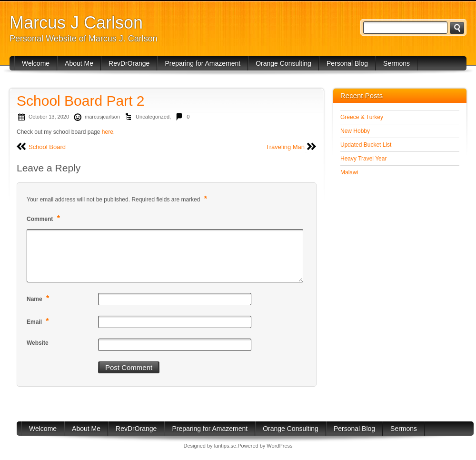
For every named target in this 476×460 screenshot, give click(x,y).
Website (38, 343)
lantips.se (225, 446)
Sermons (397, 63)
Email (39, 321)
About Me (79, 63)
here (108, 132)
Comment (45, 218)
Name (39, 298)
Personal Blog (347, 63)
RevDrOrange (129, 63)
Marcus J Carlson (76, 23)
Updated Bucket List (366, 145)
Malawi (349, 172)
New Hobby (355, 131)
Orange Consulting (283, 63)
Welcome (36, 63)
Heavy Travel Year (363, 159)
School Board (47, 147)
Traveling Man (285, 147)
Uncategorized (153, 117)
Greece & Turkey (362, 117)
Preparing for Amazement (203, 63)
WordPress (279, 446)
